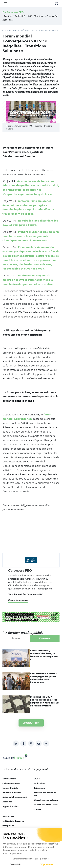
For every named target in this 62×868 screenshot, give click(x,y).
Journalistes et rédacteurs (46, 805)
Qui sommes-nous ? (12, 783)
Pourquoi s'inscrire (12, 792)
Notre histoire (9, 779)
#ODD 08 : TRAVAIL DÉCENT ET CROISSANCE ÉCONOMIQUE (31, 30)
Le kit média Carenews (13, 821)
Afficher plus (31, 723)
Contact (37, 809)
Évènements (39, 788)
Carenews (45, 638)
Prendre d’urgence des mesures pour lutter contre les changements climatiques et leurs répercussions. (31, 236)
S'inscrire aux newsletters (46, 800)
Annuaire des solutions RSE (45, 794)
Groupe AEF (8, 826)
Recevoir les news (18, 600)
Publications (40, 783)
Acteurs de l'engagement (15, 797)
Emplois (38, 779)
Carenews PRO (15, 12)
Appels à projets (10, 806)
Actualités (7, 802)
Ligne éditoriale (10, 788)
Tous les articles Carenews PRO (26, 594)
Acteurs (16, 638)
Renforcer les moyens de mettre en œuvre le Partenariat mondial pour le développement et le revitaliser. (28, 280)
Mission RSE (8, 816)
